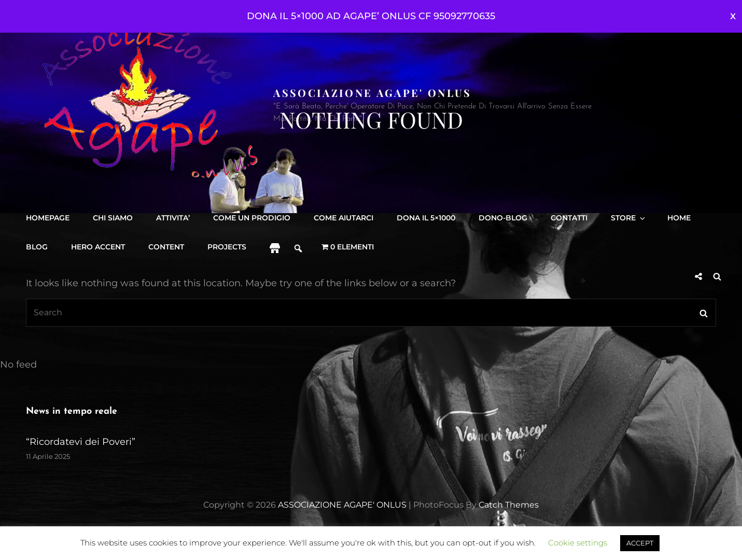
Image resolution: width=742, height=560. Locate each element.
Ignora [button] (733, 16)
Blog (37, 247)
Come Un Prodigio (252, 218)
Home (679, 218)
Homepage (48, 218)
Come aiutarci (344, 218)
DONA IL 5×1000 (426, 218)
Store (629, 218)
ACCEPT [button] (640, 543)
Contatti (569, 218)
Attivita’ (173, 218)
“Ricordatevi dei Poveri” (81, 442)
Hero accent (98, 247)
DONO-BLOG (503, 218)
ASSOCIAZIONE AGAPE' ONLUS (372, 93)
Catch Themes (509, 505)
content (166, 247)
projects (227, 247)
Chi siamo (113, 218)
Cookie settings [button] (578, 543)
